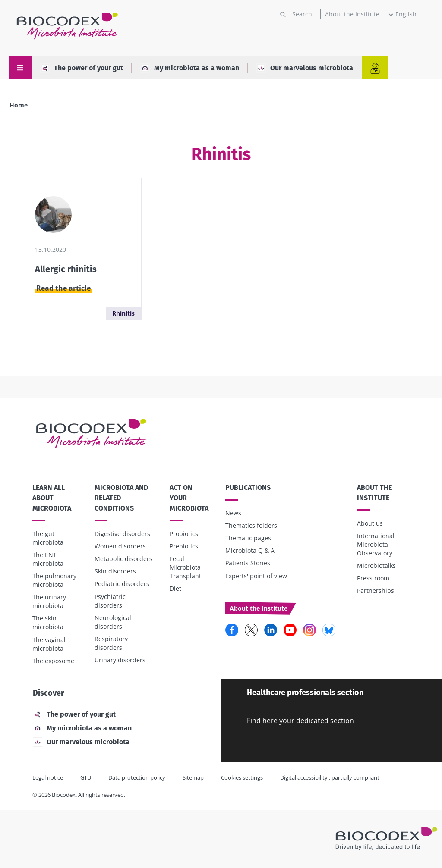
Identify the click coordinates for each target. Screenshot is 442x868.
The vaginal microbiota (49, 644)
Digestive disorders (122, 534)
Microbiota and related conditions (121, 498)
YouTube (290, 630)
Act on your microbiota (189, 498)
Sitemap (193, 777)
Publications (248, 487)
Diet (175, 588)
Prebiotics (184, 546)
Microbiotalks (376, 566)
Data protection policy (137, 777)
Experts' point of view (256, 576)
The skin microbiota (48, 622)
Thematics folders (251, 525)
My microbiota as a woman (190, 68)
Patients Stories (248, 563)
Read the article (63, 288)
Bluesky (329, 630)
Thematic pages (248, 538)
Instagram (309, 630)
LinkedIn (271, 630)
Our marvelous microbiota (305, 68)
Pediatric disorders (122, 584)
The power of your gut (82, 68)
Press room (373, 578)
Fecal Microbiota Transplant (185, 567)
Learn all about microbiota (52, 498)
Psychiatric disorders (110, 601)
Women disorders (120, 546)
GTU (86, 777)
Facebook (232, 630)
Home (19, 105)
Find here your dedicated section (300, 721)
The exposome (53, 661)
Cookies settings (242, 777)
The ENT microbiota (48, 559)
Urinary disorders (120, 660)
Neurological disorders (113, 622)
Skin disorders (115, 571)
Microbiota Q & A (250, 550)
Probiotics (184, 534)
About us (370, 523)
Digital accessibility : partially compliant (330, 777)
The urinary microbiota (49, 601)
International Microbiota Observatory (376, 544)
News (233, 513)
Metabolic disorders (123, 559)
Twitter (251, 630)
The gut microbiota (48, 538)
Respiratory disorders (111, 643)
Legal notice (48, 777)
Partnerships (376, 591)
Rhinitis (123, 313)
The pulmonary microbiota (54, 580)
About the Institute (352, 14)
